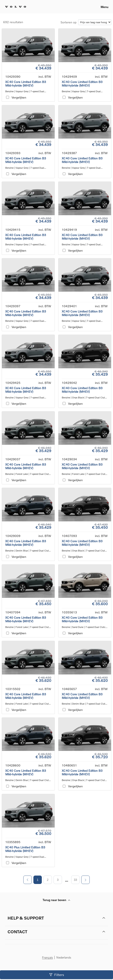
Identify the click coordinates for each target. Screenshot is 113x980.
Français (47, 958)
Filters (57, 975)
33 (75, 880)
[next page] (67, 881)
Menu (104, 7)
